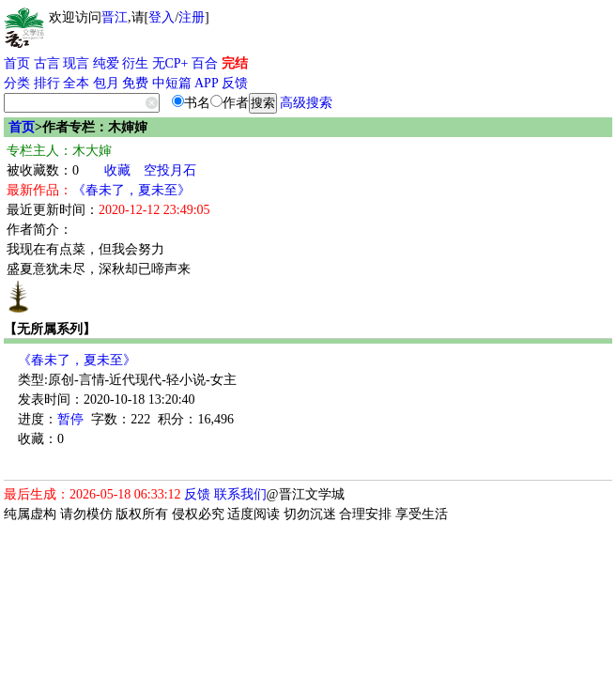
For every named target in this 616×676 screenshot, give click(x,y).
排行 (47, 83)
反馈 (235, 83)
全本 (76, 83)
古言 (47, 63)
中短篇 (172, 83)
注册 (192, 17)
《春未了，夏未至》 (131, 190)
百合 (205, 63)
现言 (76, 63)
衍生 (135, 63)
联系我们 (240, 494)
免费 (135, 83)
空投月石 (170, 170)
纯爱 (106, 63)
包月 (106, 83)
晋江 (115, 17)
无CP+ (170, 63)
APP (207, 83)
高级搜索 (306, 103)
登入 (162, 17)
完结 (235, 63)
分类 (17, 83)
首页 (17, 63)
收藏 (117, 170)
